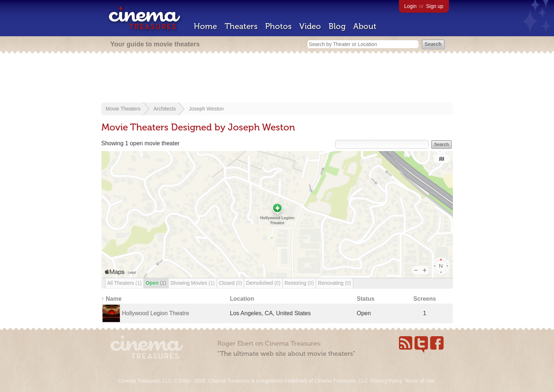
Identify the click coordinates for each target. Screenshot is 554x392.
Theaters (241, 26)
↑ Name (112, 299)
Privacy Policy (386, 381)
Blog (337, 26)
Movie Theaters (123, 109)
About (365, 26)
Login (411, 6)
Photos (278, 26)
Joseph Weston (206, 109)
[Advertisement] (277, 79)
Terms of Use (419, 381)
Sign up (435, 6)
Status (366, 299)
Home (205, 26)
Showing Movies (193, 283)
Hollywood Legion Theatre (156, 313)
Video (310, 26)
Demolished (263, 283)
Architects (165, 109)
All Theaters (124, 283)
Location (242, 299)
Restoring (299, 283)
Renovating (334, 283)
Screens (425, 299)
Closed (231, 283)
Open (156, 283)
